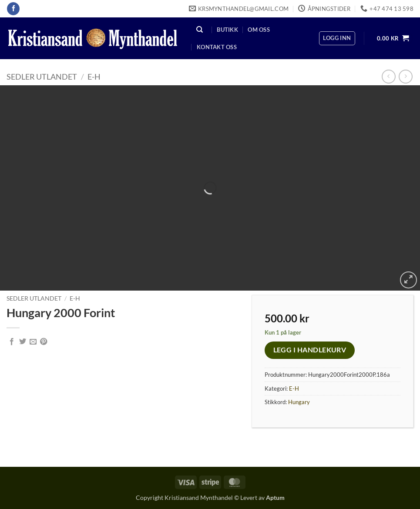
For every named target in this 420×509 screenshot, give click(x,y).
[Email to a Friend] (33, 342)
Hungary (299, 402)
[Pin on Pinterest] (44, 342)
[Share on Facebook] (12, 342)
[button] (337, 38)
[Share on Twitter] (23, 342)
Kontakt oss (217, 47)
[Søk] (200, 29)
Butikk (227, 30)
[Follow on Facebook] (13, 9)
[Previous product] (405, 76)
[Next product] (388, 76)
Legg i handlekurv (310, 350)
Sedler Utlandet (42, 77)
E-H (94, 77)
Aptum (275, 497)
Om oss (259, 30)
